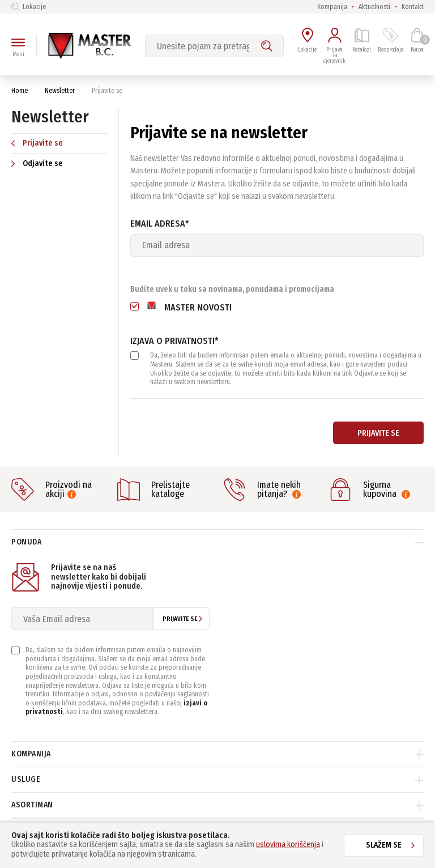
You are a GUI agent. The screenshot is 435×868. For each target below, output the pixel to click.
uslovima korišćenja (288, 844)
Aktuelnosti (374, 7)
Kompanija (332, 7)
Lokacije (29, 7)
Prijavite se (37, 143)
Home (20, 91)
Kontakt (413, 7)
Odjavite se (37, 163)
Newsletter (60, 91)
